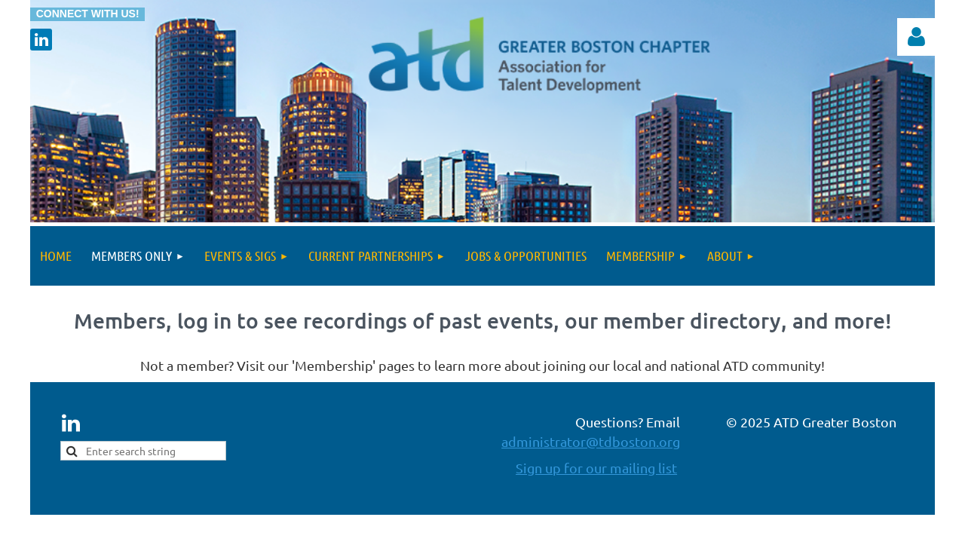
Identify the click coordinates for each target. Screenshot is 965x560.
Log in (916, 37)
